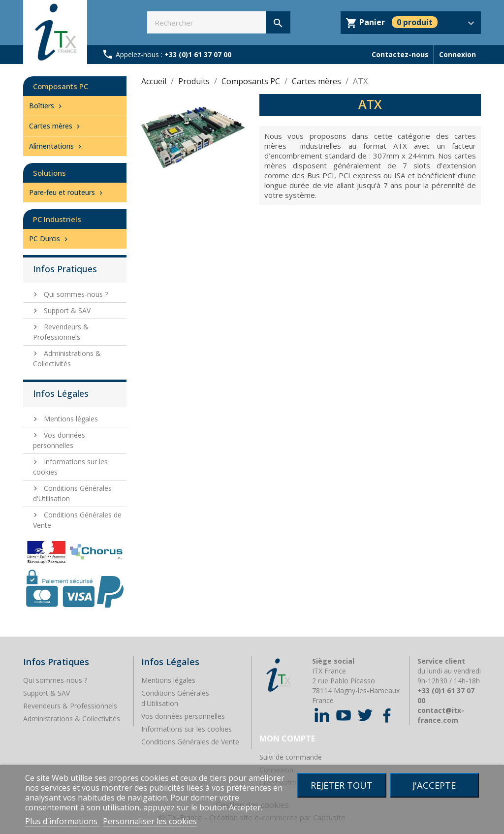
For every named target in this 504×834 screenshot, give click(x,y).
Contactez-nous (400, 54)
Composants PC (61, 86)
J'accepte (434, 785)
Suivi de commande (291, 757)
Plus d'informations (62, 821)
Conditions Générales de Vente (190, 742)
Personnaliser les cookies (150, 821)
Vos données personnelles (183, 716)
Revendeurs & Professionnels (61, 332)
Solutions (49, 173)
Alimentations (56, 146)
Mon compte (287, 738)
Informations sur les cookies (187, 729)
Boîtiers (47, 106)
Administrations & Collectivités (67, 358)
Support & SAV (66, 310)
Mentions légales (70, 419)
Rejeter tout (342, 785)
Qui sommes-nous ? (75, 294)
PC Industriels (57, 219)
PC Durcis (49, 239)
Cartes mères (56, 126)
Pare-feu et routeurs (67, 192)
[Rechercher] (219, 22)
